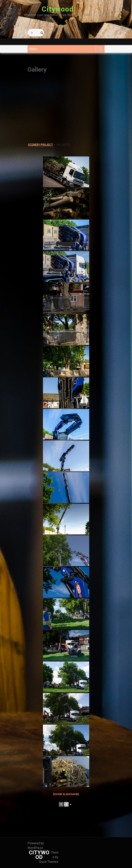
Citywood (58, 9)
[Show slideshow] (66, 794)
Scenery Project (40, 145)
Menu (33, 49)
